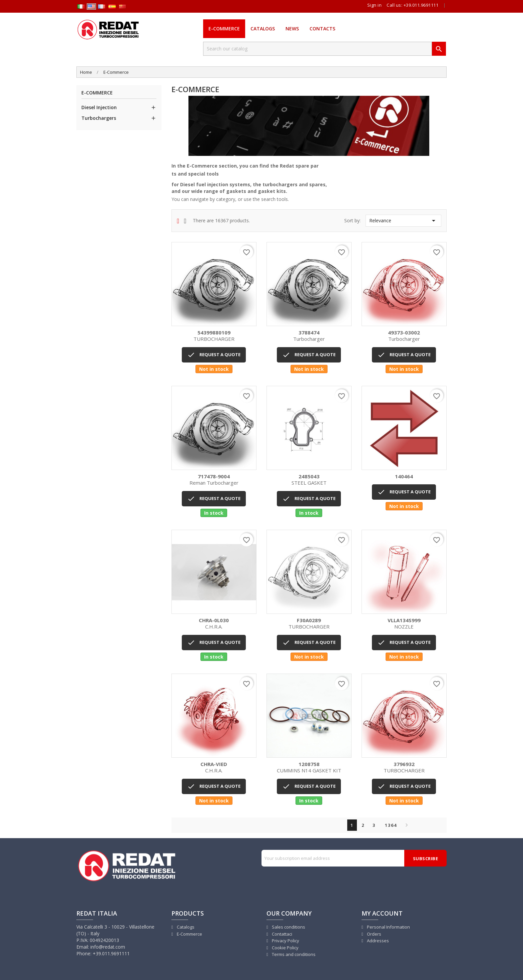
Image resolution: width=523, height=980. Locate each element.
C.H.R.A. (214, 624)
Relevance (403, 221)
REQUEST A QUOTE (214, 355)
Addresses (377, 941)
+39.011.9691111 (421, 5)
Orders (374, 934)
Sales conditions (288, 927)
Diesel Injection (99, 107)
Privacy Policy (285, 941)
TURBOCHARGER (214, 336)
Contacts (322, 29)
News (292, 29)
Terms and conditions (293, 954)
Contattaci (282, 934)
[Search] (318, 49)
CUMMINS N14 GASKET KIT (309, 768)
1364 (391, 825)
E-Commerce (224, 29)
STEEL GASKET (309, 480)
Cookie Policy (285, 948)
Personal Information (388, 927)
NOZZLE (404, 624)
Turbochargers (99, 118)
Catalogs (263, 29)
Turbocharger (309, 336)
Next (405, 825)
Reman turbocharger (214, 480)
